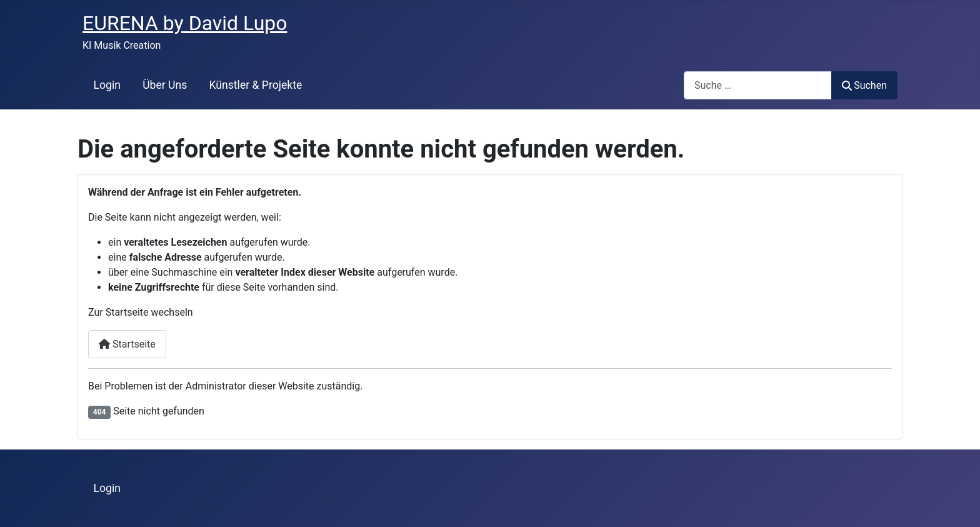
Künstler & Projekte (256, 85)
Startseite (127, 344)
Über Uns (165, 85)
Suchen (864, 85)
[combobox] (758, 85)
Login (107, 85)
